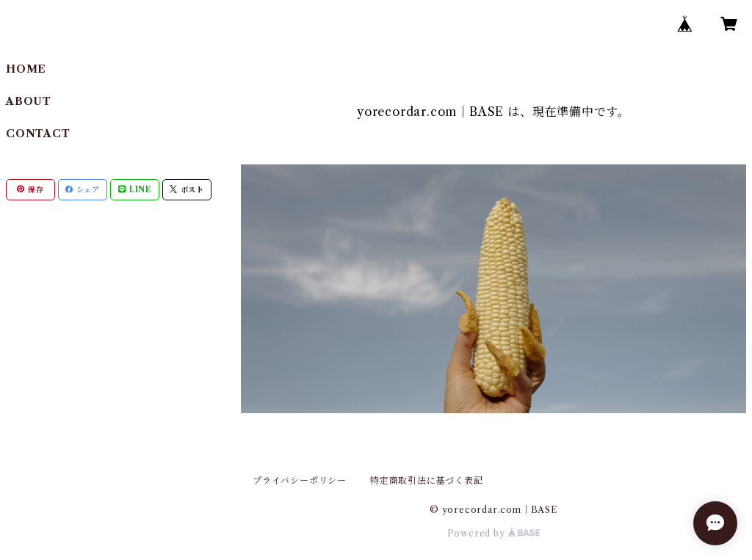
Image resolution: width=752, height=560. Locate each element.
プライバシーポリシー (300, 480)
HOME (26, 69)
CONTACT (38, 134)
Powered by (494, 533)
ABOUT (29, 101)
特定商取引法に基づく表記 (427, 480)
